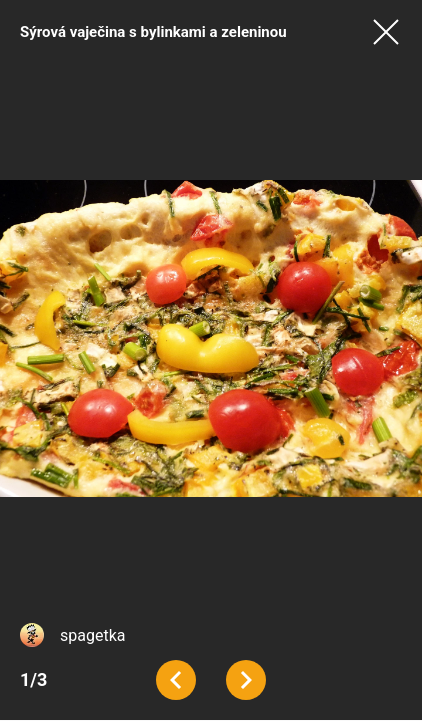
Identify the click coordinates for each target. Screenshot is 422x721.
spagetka (92, 635)
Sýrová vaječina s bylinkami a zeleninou (153, 32)
